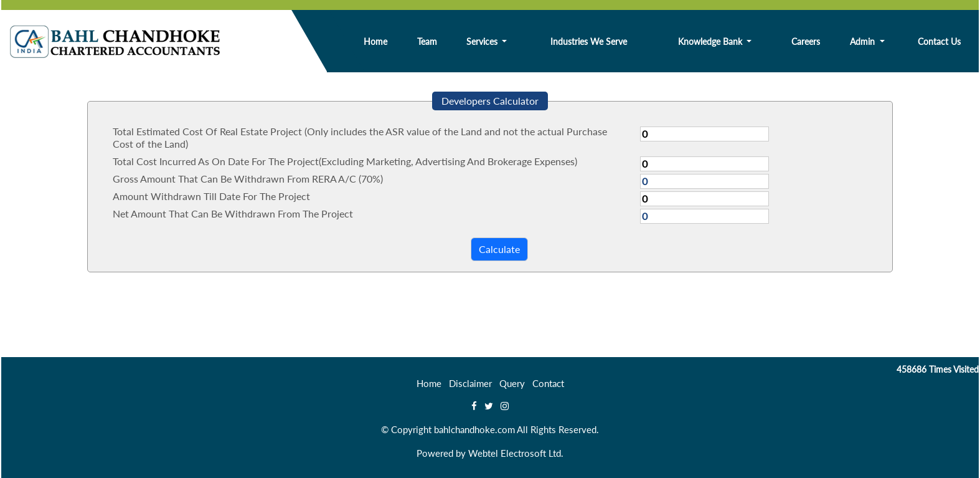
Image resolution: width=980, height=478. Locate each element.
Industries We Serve (589, 41)
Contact (548, 383)
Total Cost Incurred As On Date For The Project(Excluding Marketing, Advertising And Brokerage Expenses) (345, 161)
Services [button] (483, 41)
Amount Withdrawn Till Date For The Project (211, 196)
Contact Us (939, 41)
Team (427, 41)
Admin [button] (864, 41)
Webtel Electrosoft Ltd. (516, 453)
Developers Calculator (490, 101)
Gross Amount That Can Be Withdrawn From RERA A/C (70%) (248, 179)
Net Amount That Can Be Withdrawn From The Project (233, 213)
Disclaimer (470, 383)
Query (512, 383)
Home (375, 41)
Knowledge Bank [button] (711, 41)
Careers (806, 41)
